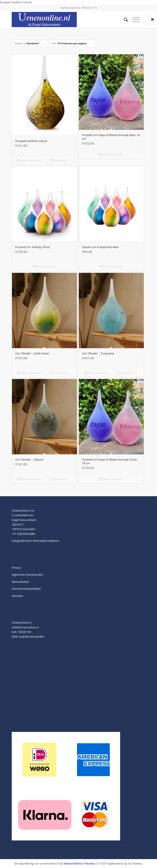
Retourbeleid (20, 582)
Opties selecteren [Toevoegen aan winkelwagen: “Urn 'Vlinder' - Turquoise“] (96, 373)
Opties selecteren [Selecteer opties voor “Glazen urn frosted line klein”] (111, 266)
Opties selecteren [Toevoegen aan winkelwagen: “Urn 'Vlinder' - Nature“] (29, 479)
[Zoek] (124, 20)
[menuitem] (124, 20)
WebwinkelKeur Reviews (79, 863)
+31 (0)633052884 (23, 534)
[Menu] (134, 20)
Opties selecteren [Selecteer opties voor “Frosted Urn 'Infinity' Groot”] (45, 266)
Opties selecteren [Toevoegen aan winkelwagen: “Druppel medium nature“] (29, 160)
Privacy (16, 568)
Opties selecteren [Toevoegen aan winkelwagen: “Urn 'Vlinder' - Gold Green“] (29, 373)
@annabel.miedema (46, 541)
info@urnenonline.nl (25, 627)
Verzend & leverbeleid (26, 589)
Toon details (59, 160)
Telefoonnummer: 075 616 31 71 (79, 8)
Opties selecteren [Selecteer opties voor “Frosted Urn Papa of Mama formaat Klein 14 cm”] (111, 154)
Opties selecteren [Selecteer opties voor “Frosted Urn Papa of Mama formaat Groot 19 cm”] (111, 479)
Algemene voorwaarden (27, 575)
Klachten (17, 596)
